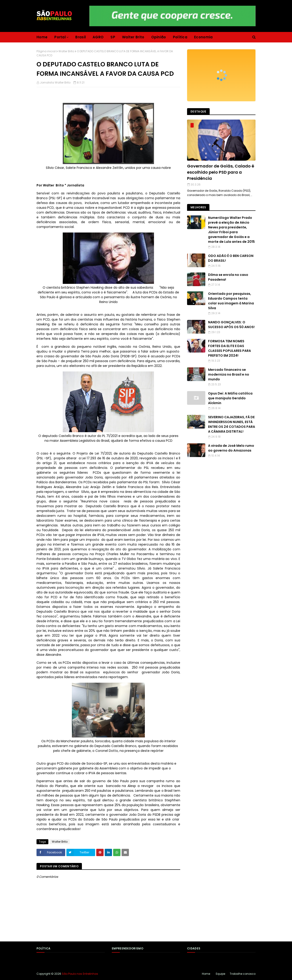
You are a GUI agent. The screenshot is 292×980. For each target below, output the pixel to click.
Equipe (220, 974)
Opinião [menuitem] (159, 37)
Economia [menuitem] (203, 37)
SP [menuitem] (113, 37)
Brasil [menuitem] (81, 37)
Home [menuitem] (42, 37)
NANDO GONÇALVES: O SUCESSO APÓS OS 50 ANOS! (231, 325)
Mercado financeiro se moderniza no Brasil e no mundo (229, 374)
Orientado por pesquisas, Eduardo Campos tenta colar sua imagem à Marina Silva (231, 301)
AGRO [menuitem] (98, 37)
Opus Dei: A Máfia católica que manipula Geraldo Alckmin (230, 398)
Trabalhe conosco (243, 974)
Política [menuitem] (180, 37)
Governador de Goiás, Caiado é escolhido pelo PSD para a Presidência (221, 172)
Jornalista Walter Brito (55, 82)
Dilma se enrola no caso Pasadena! (228, 277)
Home (206, 974)
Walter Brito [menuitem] (133, 37)
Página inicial (46, 51)
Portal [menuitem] (60, 37)
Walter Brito (66, 51)
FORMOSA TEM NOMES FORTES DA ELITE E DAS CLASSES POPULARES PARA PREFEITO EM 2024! (229, 348)
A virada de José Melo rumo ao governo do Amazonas (231, 448)
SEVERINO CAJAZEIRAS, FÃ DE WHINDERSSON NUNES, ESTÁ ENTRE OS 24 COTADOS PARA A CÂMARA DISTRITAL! (232, 424)
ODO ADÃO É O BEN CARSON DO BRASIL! (231, 258)
